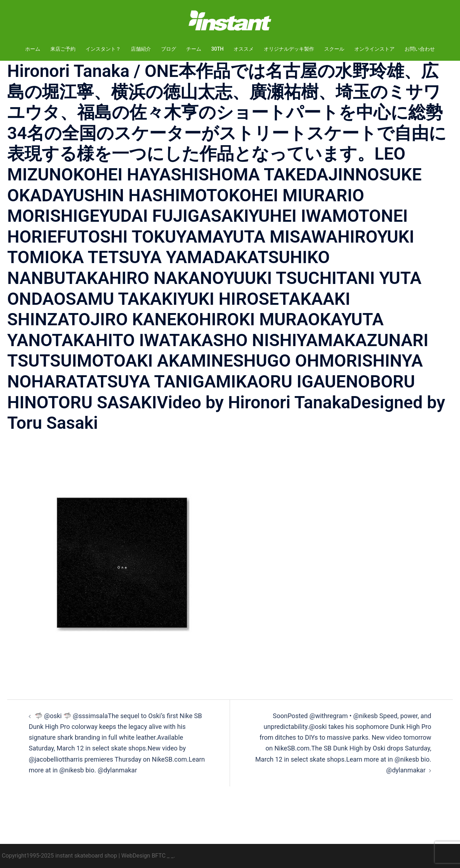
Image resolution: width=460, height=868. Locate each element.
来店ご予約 (63, 49)
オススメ (244, 49)
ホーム (33, 49)
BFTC (159, 856)
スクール (334, 49)
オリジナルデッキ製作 (289, 49)
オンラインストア (374, 49)
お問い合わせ (420, 49)
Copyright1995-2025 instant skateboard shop (59, 856)
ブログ (169, 49)
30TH (217, 49)
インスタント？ (103, 49)
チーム (194, 49)
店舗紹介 (141, 49)
